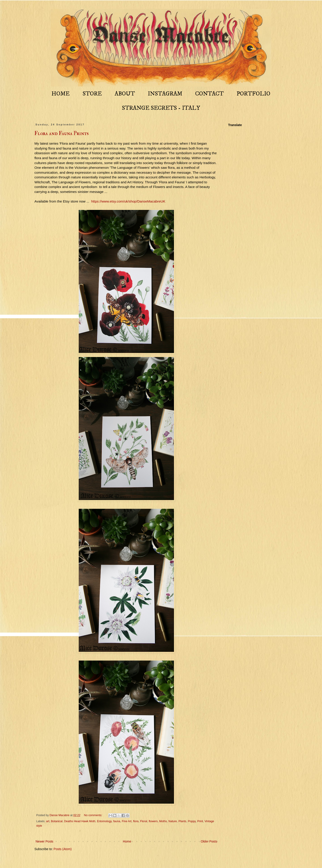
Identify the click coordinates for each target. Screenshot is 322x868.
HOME (60, 94)
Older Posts (209, 841)
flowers (153, 821)
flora (136, 821)
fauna (117, 821)
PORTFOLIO (253, 94)
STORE (92, 94)
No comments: (94, 815)
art (48, 821)
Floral (144, 821)
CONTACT (209, 94)
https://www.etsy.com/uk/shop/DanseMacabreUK (128, 201)
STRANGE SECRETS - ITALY (161, 108)
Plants (182, 821)
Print (200, 821)
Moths (163, 821)
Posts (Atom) (63, 849)
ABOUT (125, 94)
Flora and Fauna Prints (61, 133)
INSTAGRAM (165, 94)
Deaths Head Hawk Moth (80, 821)
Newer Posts (44, 841)
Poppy (192, 821)
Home (127, 841)
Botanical (57, 821)
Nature (173, 821)
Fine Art (127, 821)
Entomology (104, 821)
